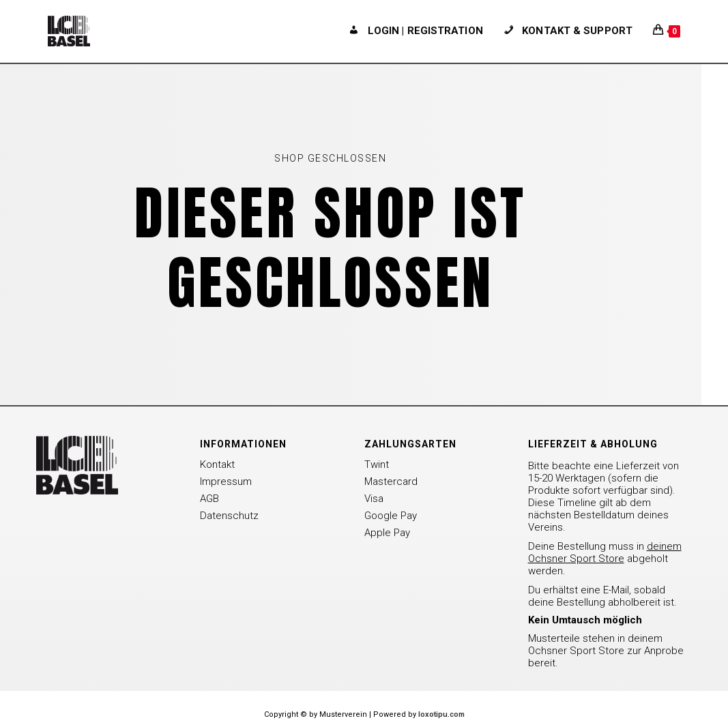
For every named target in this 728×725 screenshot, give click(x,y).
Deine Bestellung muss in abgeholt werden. (605, 559)
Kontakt (217, 464)
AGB (209, 499)
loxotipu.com (441, 714)
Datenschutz (229, 516)
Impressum (226, 482)
